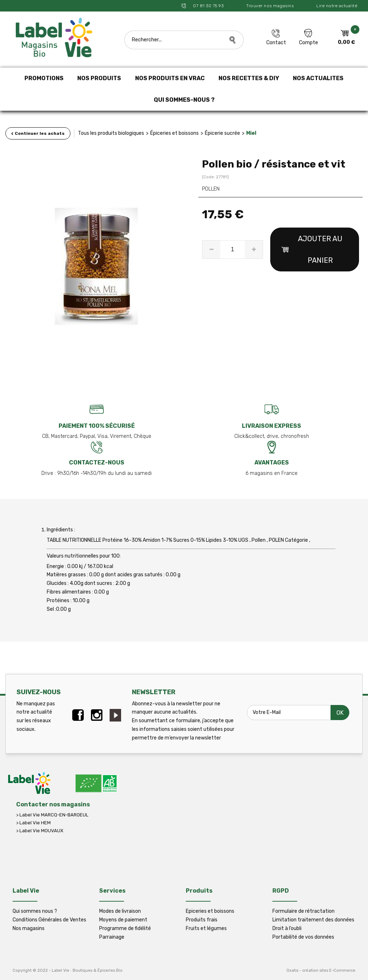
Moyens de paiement (123, 920)
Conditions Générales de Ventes (49, 920)
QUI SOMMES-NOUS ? (184, 100)
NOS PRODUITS (99, 78)
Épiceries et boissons (174, 133)
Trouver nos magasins (270, 6)
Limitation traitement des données (313, 920)
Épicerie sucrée (222, 133)
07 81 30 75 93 (208, 6)
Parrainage (112, 937)
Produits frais (202, 920)
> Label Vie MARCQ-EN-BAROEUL (52, 815)
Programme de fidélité (125, 928)
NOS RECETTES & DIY (249, 78)
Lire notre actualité (337, 6)
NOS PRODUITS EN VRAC (170, 78)
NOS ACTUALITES (318, 78)
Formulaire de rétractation (303, 911)
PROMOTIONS (44, 78)
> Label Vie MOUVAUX (40, 831)
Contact (276, 43)
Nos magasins (29, 928)
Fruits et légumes (206, 928)
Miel (251, 133)
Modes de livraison (120, 911)
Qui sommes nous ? (35, 911)
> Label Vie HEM (33, 823)
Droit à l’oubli (287, 928)
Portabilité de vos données (303, 937)
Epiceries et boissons (210, 911)
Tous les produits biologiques (111, 133)
